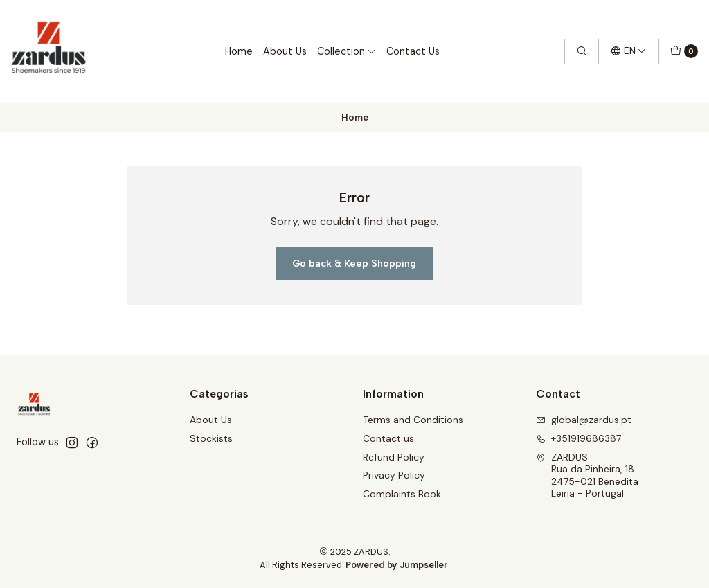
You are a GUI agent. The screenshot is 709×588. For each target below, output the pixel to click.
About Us (285, 51)
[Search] (582, 51)
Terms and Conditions (413, 420)
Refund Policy (394, 457)
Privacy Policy (394, 475)
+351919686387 (578, 438)
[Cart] (684, 51)
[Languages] (628, 51)
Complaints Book (402, 494)
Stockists (211, 438)
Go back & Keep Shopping (354, 263)
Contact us (388, 438)
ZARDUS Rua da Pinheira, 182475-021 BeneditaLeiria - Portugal (587, 475)
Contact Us (413, 51)
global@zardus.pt (584, 420)
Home (239, 51)
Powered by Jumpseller (397, 565)
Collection (347, 51)
